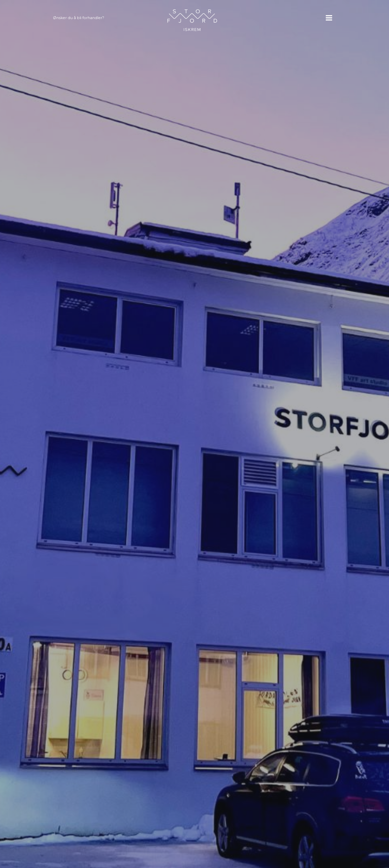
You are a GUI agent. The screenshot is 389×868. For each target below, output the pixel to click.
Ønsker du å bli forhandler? (79, 18)
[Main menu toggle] (329, 18)
